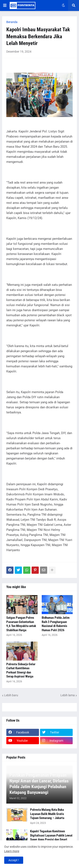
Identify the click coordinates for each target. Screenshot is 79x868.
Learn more (12, 851)
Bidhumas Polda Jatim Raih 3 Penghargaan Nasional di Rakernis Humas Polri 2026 (56, 624)
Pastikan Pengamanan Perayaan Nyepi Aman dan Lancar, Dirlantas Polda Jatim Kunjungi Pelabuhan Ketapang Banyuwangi (39, 784)
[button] (5, 5)
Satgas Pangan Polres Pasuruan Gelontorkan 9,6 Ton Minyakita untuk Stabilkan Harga (21, 624)
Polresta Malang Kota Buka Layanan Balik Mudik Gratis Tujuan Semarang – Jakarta (47, 814)
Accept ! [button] (14, 860)
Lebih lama (68, 695)
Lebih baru (11, 695)
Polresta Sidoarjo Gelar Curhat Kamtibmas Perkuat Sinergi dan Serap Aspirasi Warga (21, 670)
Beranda (12, 22)
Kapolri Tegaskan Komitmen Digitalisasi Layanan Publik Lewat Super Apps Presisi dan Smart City (51, 837)
